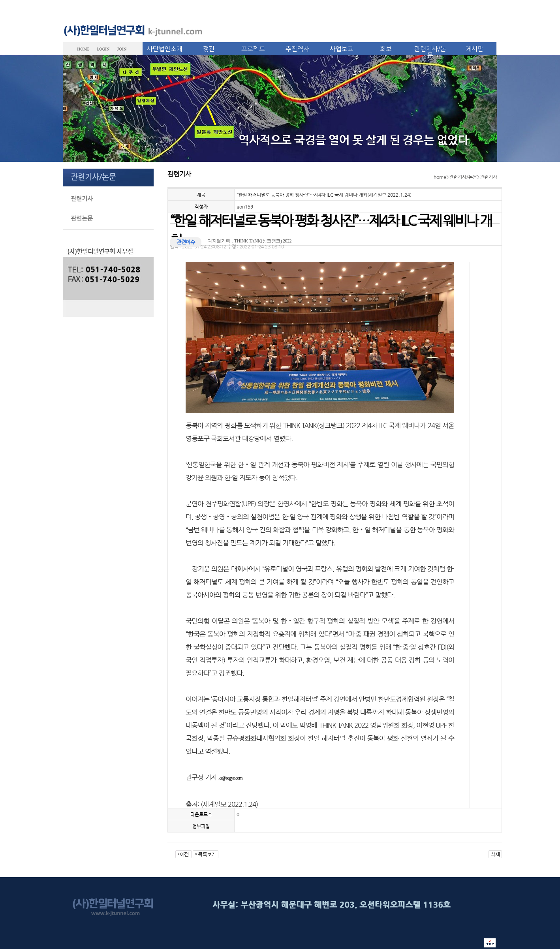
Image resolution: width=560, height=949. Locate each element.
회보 (386, 49)
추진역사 (297, 49)
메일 (483, 248)
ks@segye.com (230, 778)
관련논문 (82, 218)
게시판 (474, 49)
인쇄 (469, 248)
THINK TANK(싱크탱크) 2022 (263, 241)
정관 (209, 49)
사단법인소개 (165, 49)
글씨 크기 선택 (498, 248)
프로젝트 (253, 49)
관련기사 (82, 198)
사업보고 (342, 49)
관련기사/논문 (430, 52)
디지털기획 (219, 241)
